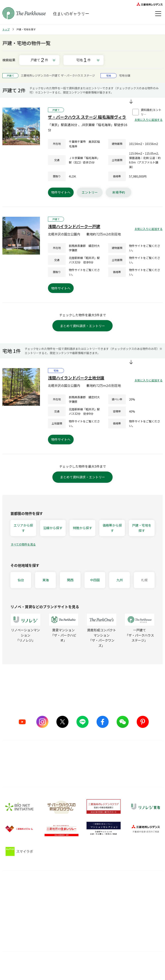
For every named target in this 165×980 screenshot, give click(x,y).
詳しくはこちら (82, 769)
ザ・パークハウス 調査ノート (116, 916)
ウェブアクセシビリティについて (99, 965)
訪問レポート (110, 907)
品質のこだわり (50, 883)
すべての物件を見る (23, 544)
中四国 (95, 580)
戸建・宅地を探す (142, 528)
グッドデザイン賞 (48, 907)
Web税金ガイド (111, 938)
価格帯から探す (112, 528)
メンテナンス (75, 911)
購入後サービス (79, 883)
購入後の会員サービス (81, 892)
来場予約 (119, 192)
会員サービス (147, 901)
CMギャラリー (12, 911)
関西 (70, 580)
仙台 (21, 580)
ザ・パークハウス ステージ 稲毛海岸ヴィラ (87, 117)
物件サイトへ (61, 192)
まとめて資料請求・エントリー (82, 326)
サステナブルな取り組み (50, 916)
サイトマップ (29, 965)
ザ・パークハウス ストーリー (17, 901)
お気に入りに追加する (149, 120)
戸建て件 (39, 60)
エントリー (90, 192)
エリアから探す (23, 528)
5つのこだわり (46, 892)
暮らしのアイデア (113, 892)
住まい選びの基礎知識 (116, 900)
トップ (6, 29)
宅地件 (84, 60)
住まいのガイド (114, 883)
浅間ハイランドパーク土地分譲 (76, 378)
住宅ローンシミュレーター (115, 928)
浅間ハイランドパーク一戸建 (74, 226)
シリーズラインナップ (17, 892)
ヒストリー (10, 919)
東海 (46, 580)
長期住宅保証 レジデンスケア (81, 901)
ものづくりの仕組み (50, 900)
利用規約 (65, 965)
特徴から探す (82, 528)
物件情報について (136, 965)
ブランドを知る (15, 883)
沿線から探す (53, 528)
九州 (120, 580)
